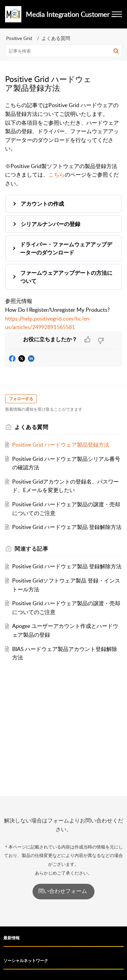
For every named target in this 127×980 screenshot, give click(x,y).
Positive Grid (19, 38)
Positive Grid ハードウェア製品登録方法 (61, 445)
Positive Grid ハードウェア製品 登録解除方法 (67, 527)
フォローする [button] (21, 399)
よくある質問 (56, 38)
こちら (57, 175)
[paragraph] (63, 216)
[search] (63, 51)
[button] (116, 51)
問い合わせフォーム (63, 891)
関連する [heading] (31, 549)
